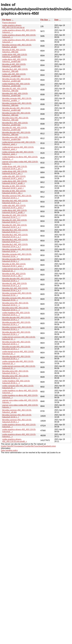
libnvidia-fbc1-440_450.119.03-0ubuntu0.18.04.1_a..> (15, 246)
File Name (7, 20)
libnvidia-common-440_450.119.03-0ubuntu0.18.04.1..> (17, 197)
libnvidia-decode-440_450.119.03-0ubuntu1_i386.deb (16, 134)
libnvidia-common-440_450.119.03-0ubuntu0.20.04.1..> (17, 328)
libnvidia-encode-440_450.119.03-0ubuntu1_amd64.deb (16, 80)
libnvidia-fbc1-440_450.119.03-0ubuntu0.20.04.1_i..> (15, 231)
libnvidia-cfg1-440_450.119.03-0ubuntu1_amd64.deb (15, 95)
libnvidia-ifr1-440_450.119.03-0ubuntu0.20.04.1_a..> (15, 285)
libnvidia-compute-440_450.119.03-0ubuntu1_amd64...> (17, 99)
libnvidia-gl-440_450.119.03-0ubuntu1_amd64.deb (14, 65)
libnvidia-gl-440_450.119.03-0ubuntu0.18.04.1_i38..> (14, 192)
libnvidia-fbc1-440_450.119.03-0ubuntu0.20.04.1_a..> (15, 236)
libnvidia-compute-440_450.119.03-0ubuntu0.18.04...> (17, 250)
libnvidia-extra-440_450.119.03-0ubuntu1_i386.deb (15, 119)
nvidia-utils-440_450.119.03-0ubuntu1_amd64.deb (14, 75)
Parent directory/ (9, 23)
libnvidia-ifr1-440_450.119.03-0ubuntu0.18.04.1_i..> (15, 221)
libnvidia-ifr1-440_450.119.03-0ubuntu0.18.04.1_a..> (15, 226)
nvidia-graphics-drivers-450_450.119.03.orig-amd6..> (15, 440)
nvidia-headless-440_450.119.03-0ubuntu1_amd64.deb (16, 85)
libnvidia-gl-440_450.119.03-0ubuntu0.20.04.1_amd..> (14, 265)
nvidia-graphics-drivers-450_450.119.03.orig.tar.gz (13, 26)
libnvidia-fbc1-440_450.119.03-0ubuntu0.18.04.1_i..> (15, 241)
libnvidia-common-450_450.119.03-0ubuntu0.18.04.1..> (17, 416)
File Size (44, 20)
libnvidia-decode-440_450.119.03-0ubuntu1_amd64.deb (16, 109)
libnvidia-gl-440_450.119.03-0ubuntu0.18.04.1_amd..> (14, 187)
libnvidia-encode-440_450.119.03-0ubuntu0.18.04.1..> (16, 343)
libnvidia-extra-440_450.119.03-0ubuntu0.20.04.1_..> (15, 372)
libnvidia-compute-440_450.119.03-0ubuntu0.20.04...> (17, 294)
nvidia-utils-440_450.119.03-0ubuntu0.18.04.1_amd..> (14, 177)
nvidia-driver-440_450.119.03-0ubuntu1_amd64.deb (15, 56)
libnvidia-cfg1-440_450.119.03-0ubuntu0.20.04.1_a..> (15, 289)
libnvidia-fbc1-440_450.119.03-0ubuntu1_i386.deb (15, 70)
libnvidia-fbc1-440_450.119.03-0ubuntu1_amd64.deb (15, 124)
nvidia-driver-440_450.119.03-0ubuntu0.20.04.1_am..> (15, 172)
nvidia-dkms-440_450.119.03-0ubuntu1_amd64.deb (15, 60)
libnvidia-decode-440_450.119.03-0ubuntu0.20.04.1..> (16, 333)
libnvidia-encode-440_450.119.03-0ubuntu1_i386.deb (16, 114)
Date (56, 20)
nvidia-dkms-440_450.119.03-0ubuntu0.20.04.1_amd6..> (15, 211)
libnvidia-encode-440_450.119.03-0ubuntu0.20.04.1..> (16, 260)
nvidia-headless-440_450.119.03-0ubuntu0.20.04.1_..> (16, 382)
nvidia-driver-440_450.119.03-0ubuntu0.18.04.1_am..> (15, 168)
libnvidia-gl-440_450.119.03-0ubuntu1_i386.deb (14, 51)
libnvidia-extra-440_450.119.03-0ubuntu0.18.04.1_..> (15, 304)
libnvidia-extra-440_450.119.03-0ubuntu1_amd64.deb (15, 138)
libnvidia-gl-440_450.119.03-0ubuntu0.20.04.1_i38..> (14, 275)
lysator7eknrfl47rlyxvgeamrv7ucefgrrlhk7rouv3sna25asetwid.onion (28, 446)
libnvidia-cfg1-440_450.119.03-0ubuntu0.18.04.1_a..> (15, 202)
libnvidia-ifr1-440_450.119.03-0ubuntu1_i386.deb (15, 90)
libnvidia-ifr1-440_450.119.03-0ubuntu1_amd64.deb (15, 129)
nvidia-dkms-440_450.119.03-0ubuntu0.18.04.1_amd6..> (15, 182)
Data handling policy (9, 450)
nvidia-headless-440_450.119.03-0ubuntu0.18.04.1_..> (16, 314)
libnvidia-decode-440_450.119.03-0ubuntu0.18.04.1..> (16, 280)
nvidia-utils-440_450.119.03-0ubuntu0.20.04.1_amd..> (14, 207)
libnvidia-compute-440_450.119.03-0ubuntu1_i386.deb (17, 104)
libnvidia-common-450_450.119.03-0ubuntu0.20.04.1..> (17, 421)
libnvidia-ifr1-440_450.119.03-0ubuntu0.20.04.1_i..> (15, 216)
